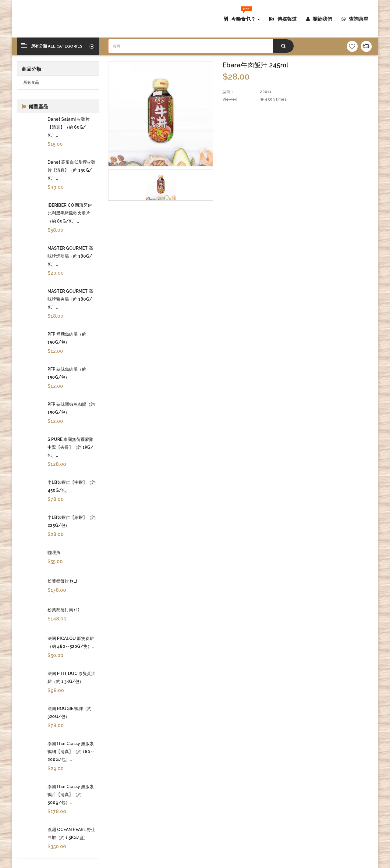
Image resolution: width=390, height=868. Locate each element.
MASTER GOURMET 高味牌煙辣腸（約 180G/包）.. (70, 256)
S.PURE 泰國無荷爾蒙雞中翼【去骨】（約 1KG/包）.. (70, 447)
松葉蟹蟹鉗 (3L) (62, 581)
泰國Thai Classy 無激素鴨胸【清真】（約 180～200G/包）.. (71, 752)
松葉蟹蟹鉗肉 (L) (63, 610)
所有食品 (31, 82)
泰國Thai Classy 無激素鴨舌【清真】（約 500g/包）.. (71, 795)
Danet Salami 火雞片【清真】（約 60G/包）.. (69, 127)
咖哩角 (54, 552)
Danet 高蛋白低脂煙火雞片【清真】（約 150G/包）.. (71, 170)
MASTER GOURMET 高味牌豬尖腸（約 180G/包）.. (70, 299)
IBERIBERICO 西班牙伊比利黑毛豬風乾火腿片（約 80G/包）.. (70, 213)
